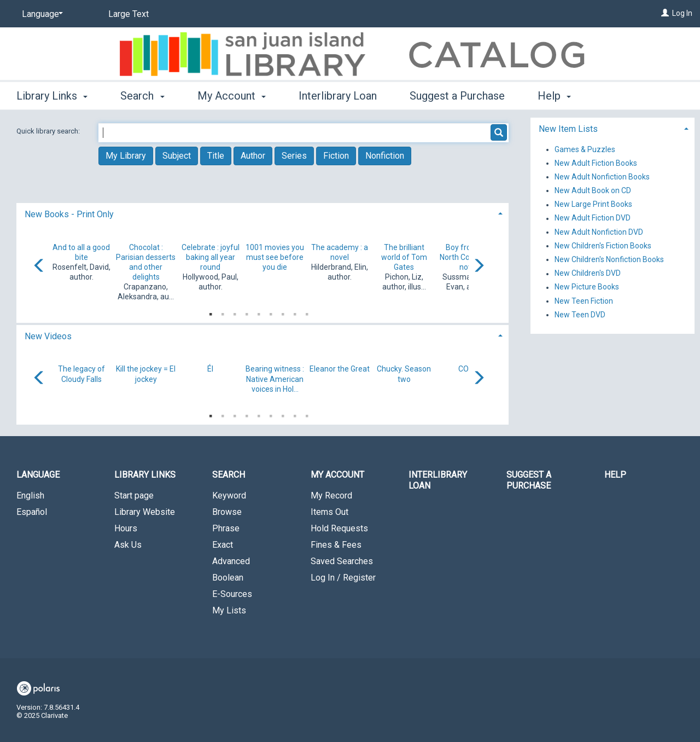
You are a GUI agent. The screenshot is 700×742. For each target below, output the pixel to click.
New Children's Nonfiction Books (609, 259)
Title (216, 156)
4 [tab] (247, 312)
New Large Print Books (593, 205)
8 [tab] (295, 312)
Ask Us (128, 545)
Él (210, 369)
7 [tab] (283, 312)
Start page (134, 495)
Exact (223, 545)
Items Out (329, 512)
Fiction (336, 156)
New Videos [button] (48, 336)
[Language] (40, 14)
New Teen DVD (580, 315)
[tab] (262, 213)
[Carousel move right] (479, 266)
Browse (227, 512)
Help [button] (554, 96)
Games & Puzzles (585, 149)
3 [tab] (235, 312)
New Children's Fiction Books (603, 246)
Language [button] (38, 475)
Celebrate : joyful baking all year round (211, 257)
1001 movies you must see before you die (275, 257)
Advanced (231, 561)
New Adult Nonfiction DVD (599, 232)
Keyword (229, 495)
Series (294, 156)
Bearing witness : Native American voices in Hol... (275, 379)
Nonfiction (385, 156)
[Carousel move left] (39, 266)
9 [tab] (307, 312)
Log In (682, 13)
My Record (331, 495)
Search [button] (142, 96)
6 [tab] (271, 312)
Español (32, 512)
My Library (126, 156)
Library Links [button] (52, 96)
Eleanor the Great (340, 369)
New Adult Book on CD (593, 190)
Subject (177, 156)
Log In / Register (343, 578)
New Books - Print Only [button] (69, 214)
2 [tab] (223, 312)
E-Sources (232, 594)
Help (615, 475)
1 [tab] (211, 312)
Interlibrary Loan (338, 96)
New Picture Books (587, 287)
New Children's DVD (588, 274)
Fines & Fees (336, 545)
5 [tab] (259, 312)
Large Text (129, 14)
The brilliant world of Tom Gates (404, 257)
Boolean (228, 578)
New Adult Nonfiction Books (602, 177)
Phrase (226, 528)
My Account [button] (232, 96)
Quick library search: (49, 131)
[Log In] (665, 13)
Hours (126, 528)
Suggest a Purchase (457, 96)
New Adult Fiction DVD (593, 218)
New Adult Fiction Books (596, 163)
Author (253, 156)
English (30, 495)
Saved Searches (342, 561)
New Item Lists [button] (568, 129)
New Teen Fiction (584, 301)
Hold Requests (339, 528)
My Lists (229, 610)
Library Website (145, 512)
